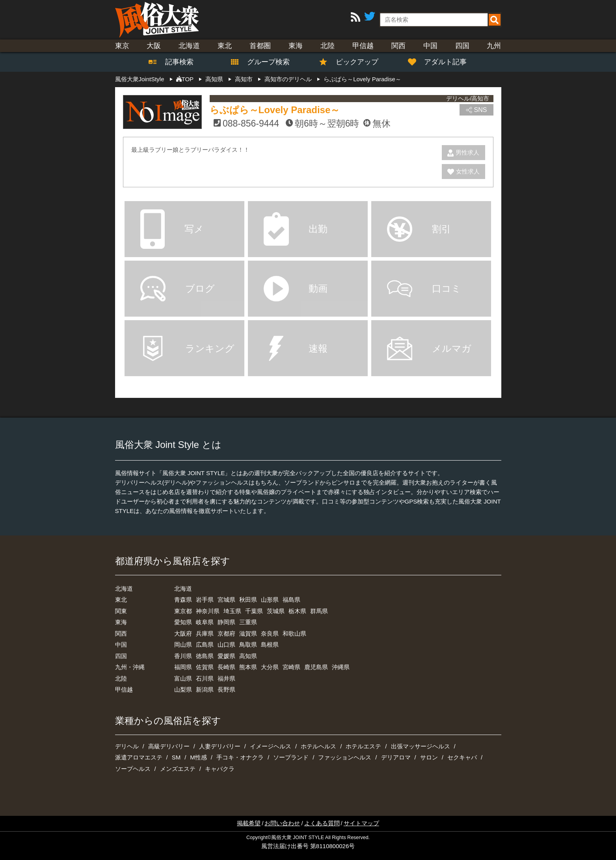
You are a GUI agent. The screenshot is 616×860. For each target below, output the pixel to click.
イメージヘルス (271, 746)
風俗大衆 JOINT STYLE (298, 838)
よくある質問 (322, 823)
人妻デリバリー (220, 746)
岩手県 (205, 600)
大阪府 (183, 633)
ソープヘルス (133, 769)
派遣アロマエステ (139, 757)
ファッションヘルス (345, 757)
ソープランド (291, 757)
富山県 (183, 678)
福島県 (291, 600)
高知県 (248, 656)
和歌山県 (294, 633)
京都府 (226, 633)
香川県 (183, 656)
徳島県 (205, 656)
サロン (429, 757)
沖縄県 (341, 667)
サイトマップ (361, 823)
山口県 (226, 645)
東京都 (183, 611)
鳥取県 (248, 645)
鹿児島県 (316, 667)
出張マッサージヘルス (421, 746)
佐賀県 (205, 667)
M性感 (198, 757)
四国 (462, 46)
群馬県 (319, 611)
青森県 (183, 600)
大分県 (270, 667)
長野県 (226, 689)
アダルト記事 (441, 62)
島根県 (270, 645)
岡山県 (183, 645)
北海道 (189, 46)
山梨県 (183, 689)
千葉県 (254, 611)
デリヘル (127, 746)
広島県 (205, 645)
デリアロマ (396, 757)
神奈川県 (208, 611)
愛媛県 (226, 656)
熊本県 (248, 667)
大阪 (154, 46)
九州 (494, 46)
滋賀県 (248, 633)
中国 (430, 46)
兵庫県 (205, 633)
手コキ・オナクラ (240, 757)
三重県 (248, 622)
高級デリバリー (169, 746)
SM (176, 757)
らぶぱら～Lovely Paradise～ (275, 110)
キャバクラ (220, 769)
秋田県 (248, 600)
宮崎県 (291, 667)
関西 (398, 46)
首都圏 (260, 46)
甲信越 (363, 46)
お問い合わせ (282, 823)
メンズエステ (178, 769)
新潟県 (205, 689)
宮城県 (226, 600)
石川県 (205, 678)
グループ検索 (264, 62)
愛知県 (183, 622)
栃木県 (297, 611)
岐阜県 (205, 622)
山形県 (270, 600)
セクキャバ (462, 757)
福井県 (226, 678)
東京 (122, 46)
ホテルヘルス (318, 746)
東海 (296, 46)
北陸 (328, 46)
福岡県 (183, 667)
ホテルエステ (363, 746)
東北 (225, 46)
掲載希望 (249, 823)
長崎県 (226, 667)
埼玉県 (232, 611)
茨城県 (276, 611)
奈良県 (270, 633)
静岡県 (226, 622)
